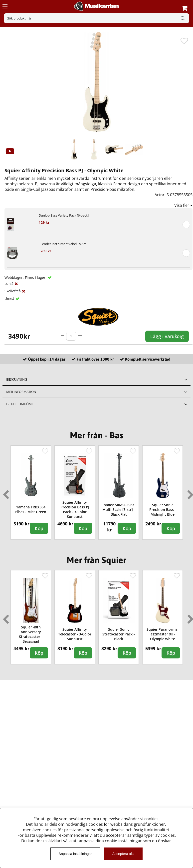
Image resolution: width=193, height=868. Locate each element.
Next (190, 493)
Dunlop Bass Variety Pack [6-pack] (64, 215)
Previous (5, 493)
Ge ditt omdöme (20, 404)
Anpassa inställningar (75, 854)
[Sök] (96, 18)
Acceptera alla (123, 854)
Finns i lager (36, 277)
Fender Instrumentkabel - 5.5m (63, 244)
